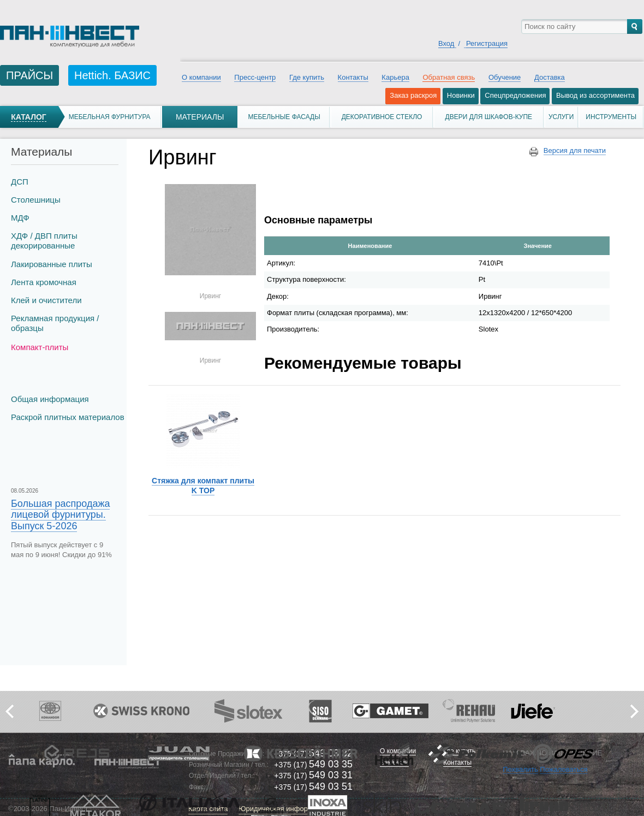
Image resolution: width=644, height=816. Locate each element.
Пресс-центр (255, 77)
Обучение (505, 77)
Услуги (561, 117)
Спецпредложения (515, 95)
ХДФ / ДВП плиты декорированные (44, 241)
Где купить (307, 77)
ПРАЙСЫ (29, 75)
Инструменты (611, 117)
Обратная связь (449, 77)
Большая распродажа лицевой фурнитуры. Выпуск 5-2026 (60, 515)
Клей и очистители (46, 300)
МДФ (20, 218)
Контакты (353, 77)
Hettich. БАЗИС (112, 75)
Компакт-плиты (40, 347)
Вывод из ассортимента (595, 95)
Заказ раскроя (413, 95)
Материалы (200, 117)
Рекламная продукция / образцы (55, 323)
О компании (201, 77)
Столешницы (36, 200)
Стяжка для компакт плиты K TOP (203, 486)
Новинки (461, 95)
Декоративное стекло (382, 117)
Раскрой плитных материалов (68, 417)
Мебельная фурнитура (110, 117)
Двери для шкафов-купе (489, 117)
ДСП (20, 182)
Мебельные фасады (284, 117)
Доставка (550, 77)
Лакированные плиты (52, 264)
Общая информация (50, 399)
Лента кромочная (44, 282)
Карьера (395, 77)
